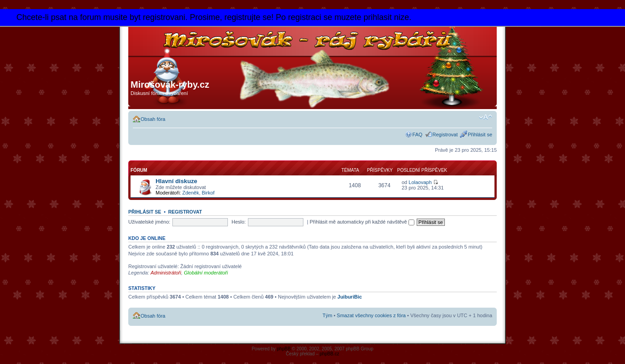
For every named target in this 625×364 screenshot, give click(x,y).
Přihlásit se (480, 135)
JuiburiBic (350, 297)
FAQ (418, 135)
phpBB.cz (330, 354)
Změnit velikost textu (486, 117)
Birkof (208, 193)
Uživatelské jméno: (149, 222)
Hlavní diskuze (176, 181)
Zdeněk (191, 193)
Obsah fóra (153, 119)
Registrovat (445, 135)
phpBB (284, 349)
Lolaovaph (420, 182)
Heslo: (239, 222)
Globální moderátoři (206, 273)
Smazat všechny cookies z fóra (371, 315)
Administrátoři (166, 273)
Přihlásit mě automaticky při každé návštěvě (362, 222)
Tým (327, 315)
